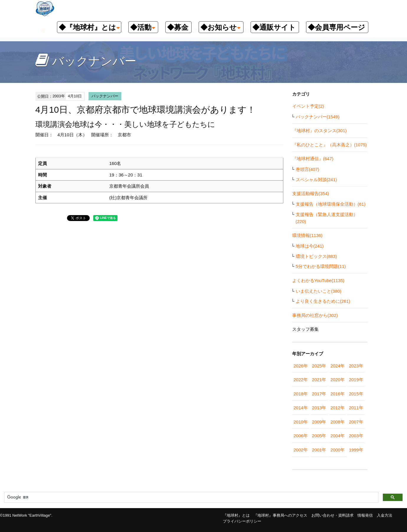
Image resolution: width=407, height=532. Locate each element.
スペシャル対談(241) (316, 180)
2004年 (338, 436)
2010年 (301, 422)
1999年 (356, 450)
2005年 (319, 436)
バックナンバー (105, 96)
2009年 (319, 422)
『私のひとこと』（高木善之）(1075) (330, 145)
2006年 (301, 436)
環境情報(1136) (307, 235)
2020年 (338, 380)
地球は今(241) (310, 246)
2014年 (301, 408)
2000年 (338, 450)
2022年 (301, 380)
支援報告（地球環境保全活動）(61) (331, 204)
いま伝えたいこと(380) (319, 291)
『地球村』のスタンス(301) (319, 131)
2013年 (319, 408)
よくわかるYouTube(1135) (318, 280)
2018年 (301, 394)
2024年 (338, 366)
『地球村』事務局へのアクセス (280, 515)
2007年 (356, 422)
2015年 (356, 394)
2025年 (319, 366)
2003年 (356, 436)
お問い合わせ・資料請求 (332, 515)
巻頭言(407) (308, 169)
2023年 (356, 366)
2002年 (301, 450)
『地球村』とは (236, 515)
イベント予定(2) (308, 106)
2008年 (338, 422)
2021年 (319, 380)
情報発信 (365, 515)
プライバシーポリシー (242, 521)
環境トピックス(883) (316, 256)
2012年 (338, 408)
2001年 (319, 450)
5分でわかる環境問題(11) (321, 266)
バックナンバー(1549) (318, 117)
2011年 (356, 408)
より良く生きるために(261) (323, 301)
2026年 (301, 366)
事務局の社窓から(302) (315, 315)
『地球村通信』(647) (313, 159)
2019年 (356, 380)
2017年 (319, 394)
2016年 (338, 394)
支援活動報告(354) (311, 193)
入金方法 (385, 515)
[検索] (191, 497)
